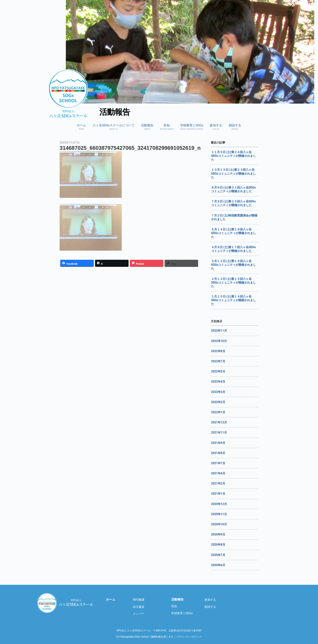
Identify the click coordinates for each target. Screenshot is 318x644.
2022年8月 (218, 351)
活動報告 (147, 127)
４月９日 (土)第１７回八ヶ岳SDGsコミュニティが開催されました (234, 249)
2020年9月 (218, 534)
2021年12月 (219, 422)
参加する (216, 127)
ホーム (81, 127)
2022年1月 (218, 412)
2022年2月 (218, 402)
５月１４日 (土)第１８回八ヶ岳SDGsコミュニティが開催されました (234, 233)
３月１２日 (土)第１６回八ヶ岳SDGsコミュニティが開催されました (234, 265)
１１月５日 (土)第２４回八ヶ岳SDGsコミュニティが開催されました (234, 156)
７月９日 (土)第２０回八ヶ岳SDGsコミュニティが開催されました (234, 203)
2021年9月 (218, 443)
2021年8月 (218, 453)
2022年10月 (219, 341)
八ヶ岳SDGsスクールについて (114, 127)
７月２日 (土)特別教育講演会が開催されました (234, 217)
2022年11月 (219, 331)
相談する (235, 127)
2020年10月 (219, 524)
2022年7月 (218, 361)
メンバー (139, 614)
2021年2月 (218, 483)
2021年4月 (218, 473)
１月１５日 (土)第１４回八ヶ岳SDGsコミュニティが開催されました (234, 300)
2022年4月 (218, 382)
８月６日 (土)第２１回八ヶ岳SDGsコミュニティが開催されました (234, 189)
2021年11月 (219, 433)
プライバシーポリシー (189, 637)
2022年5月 (218, 371)
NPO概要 (139, 600)
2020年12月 (219, 504)
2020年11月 (219, 514)
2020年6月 (218, 565)
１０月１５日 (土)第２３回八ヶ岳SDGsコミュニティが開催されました (234, 173)
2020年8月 (218, 545)
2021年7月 (218, 463)
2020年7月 (218, 555)
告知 (167, 127)
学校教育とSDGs (192, 127)
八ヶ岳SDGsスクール (66, 603)
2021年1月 (218, 494)
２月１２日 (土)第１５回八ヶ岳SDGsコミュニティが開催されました (234, 283)
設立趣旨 (139, 607)
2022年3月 (218, 392)
